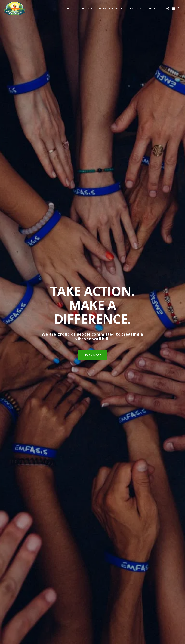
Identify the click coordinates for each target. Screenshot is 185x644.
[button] (111, 8)
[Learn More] (92, 355)
